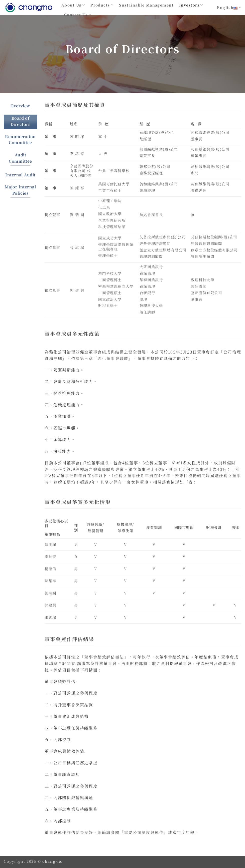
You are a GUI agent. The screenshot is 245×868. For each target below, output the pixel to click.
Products (102, 5)
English (229, 7)
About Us (73, 5)
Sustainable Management (146, 5)
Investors (191, 5)
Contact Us (78, 15)
